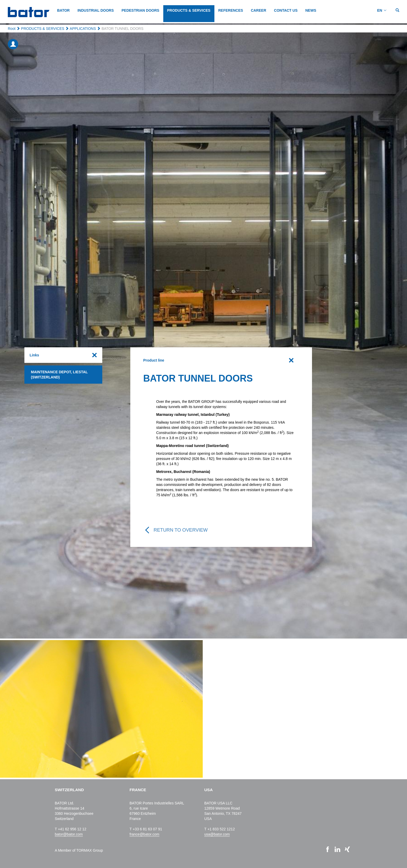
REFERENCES (231, 10)
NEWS (311, 10)
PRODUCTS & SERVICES (189, 10)
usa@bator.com (217, 834)
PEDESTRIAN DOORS (140, 10)
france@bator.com (144, 834)
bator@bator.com (69, 834)
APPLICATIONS (83, 29)
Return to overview (181, 530)
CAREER (258, 10)
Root (12, 29)
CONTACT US (286, 10)
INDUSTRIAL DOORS (96, 10)
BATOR (63, 10)
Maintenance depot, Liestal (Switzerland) (59, 375)
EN (380, 10)
